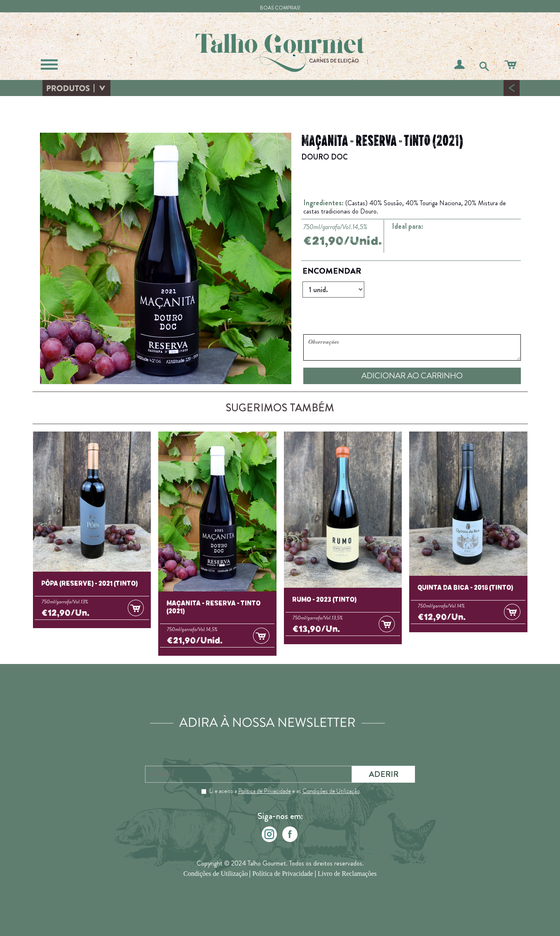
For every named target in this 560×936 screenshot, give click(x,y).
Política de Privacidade (265, 791)
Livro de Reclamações (347, 874)
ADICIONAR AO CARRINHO (412, 376)
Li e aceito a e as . (285, 791)
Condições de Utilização (331, 791)
